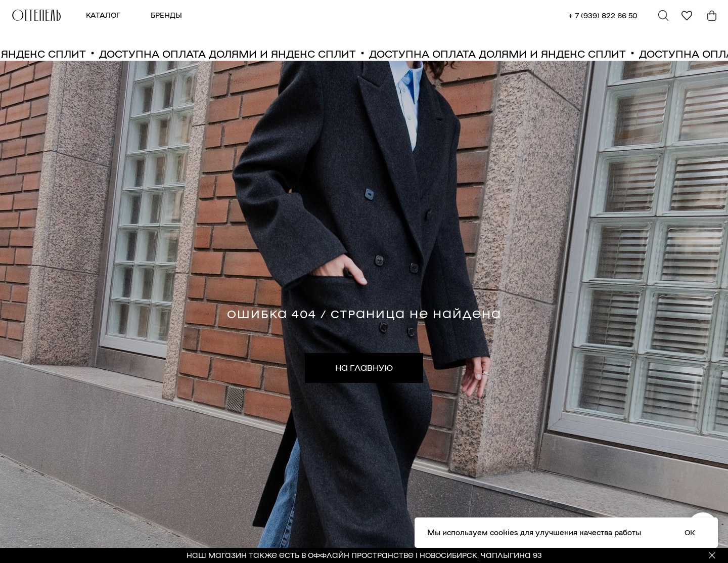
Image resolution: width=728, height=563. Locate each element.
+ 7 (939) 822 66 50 (603, 15)
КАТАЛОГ (103, 14)
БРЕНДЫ (166, 14)
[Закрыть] (712, 556)
